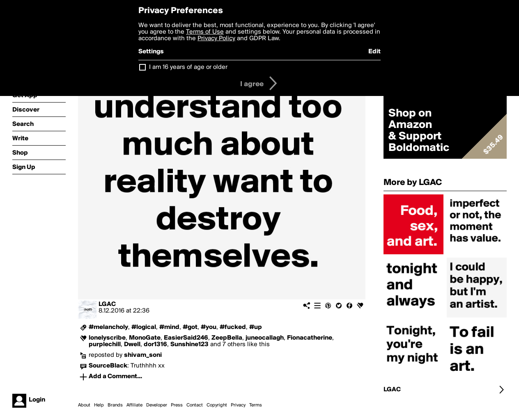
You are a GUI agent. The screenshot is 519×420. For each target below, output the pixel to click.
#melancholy (108, 327)
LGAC (107, 304)
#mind (169, 327)
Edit (374, 52)
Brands (115, 405)
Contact (195, 405)
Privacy (238, 405)
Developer (157, 405)
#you (209, 327)
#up (256, 327)
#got (190, 327)
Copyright (217, 405)
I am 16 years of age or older (188, 67)
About (84, 405)
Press (177, 405)
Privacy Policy (216, 39)
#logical (144, 327)
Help (99, 405)
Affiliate (134, 405)
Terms (256, 405)
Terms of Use (205, 32)
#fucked (233, 327)
